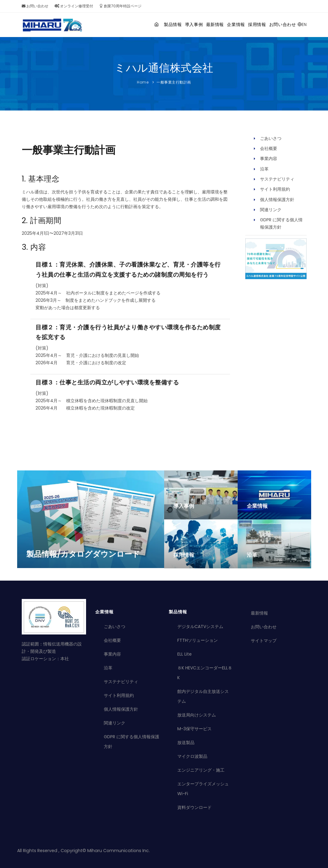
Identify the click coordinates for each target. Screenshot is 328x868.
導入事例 (167, 24)
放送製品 (186, 743)
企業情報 (221, 24)
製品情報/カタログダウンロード (83, 554)
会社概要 (269, 148)
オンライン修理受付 (74, 6)
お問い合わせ (35, 6)
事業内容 (269, 159)
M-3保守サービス (194, 729)
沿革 (264, 169)
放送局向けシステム (197, 715)
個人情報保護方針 (277, 200)
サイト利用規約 (275, 189)
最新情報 (194, 24)
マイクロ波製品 (192, 756)
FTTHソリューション (198, 640)
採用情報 (248, 24)
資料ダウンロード (194, 807)
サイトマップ (264, 641)
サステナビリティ (277, 179)
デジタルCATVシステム (200, 627)
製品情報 (140, 24)
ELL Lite (185, 654)
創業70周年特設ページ (120, 6)
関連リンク (271, 210)
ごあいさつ (271, 138)
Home (143, 82)
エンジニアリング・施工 (201, 770)
